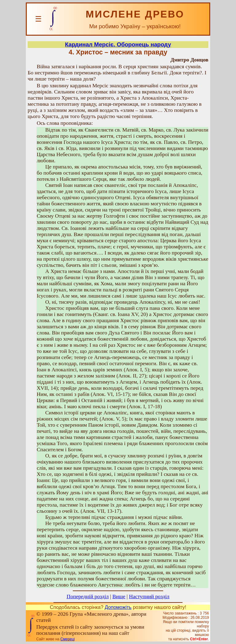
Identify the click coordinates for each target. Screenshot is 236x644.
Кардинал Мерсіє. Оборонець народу (118, 44)
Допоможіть (118, 607)
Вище (119, 597)
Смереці (68, 639)
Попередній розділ (88, 597)
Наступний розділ (149, 597)
